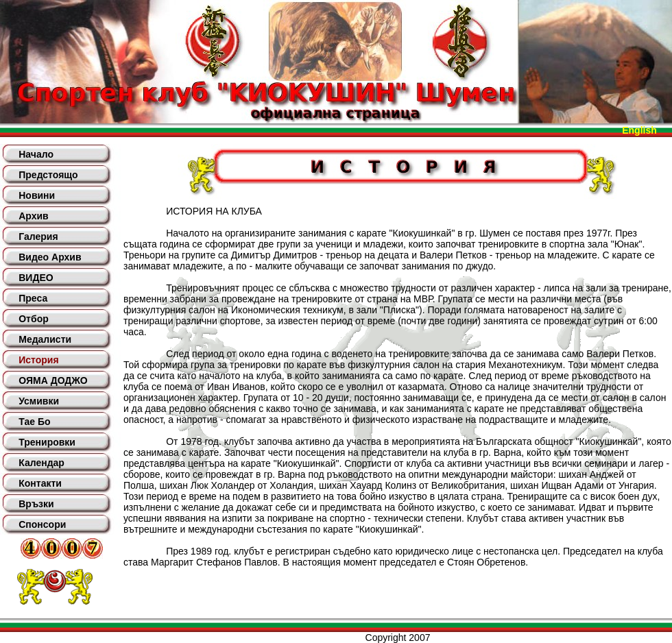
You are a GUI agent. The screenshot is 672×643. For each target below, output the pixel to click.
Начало (36, 154)
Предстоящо (48, 175)
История (38, 360)
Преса (33, 298)
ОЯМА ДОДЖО (53, 380)
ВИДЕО (36, 278)
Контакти (40, 483)
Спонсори (42, 524)
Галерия (38, 236)
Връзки (36, 504)
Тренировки (47, 442)
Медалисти (45, 339)
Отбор (34, 319)
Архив (33, 216)
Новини (37, 195)
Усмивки (39, 401)
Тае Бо (34, 422)
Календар (41, 463)
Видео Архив (50, 257)
